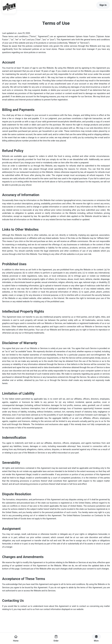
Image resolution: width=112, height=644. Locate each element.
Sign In (103, 5)
